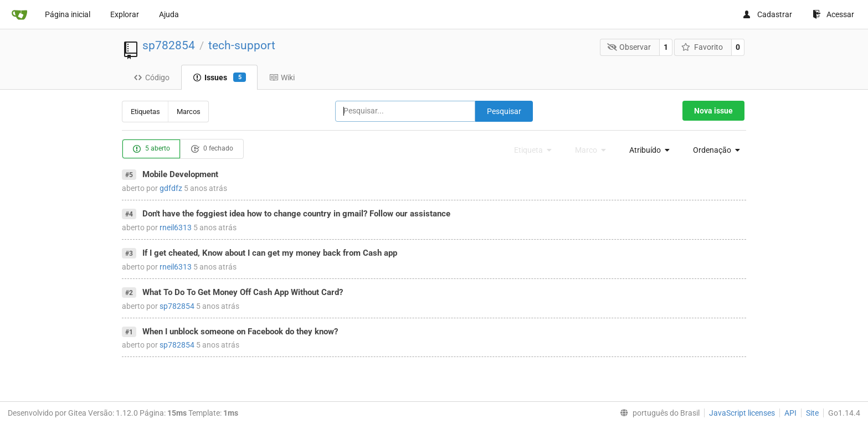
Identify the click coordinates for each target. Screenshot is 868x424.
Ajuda (169, 14)
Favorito (702, 47)
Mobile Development (180, 174)
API (790, 413)
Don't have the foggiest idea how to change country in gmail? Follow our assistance (296, 214)
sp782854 (169, 45)
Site (812, 413)
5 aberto (151, 149)
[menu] (647, 150)
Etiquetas (145, 112)
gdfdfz (171, 188)
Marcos (189, 112)
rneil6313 (176, 227)
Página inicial (68, 14)
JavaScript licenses (742, 413)
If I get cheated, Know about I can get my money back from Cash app (270, 253)
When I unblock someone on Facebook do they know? (240, 332)
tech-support (242, 45)
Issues (219, 77)
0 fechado (212, 149)
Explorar (125, 14)
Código (151, 77)
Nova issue (713, 111)
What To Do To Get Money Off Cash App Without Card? (243, 292)
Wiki (282, 77)
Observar (629, 47)
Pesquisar (504, 111)
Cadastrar (767, 14)
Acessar (833, 14)
